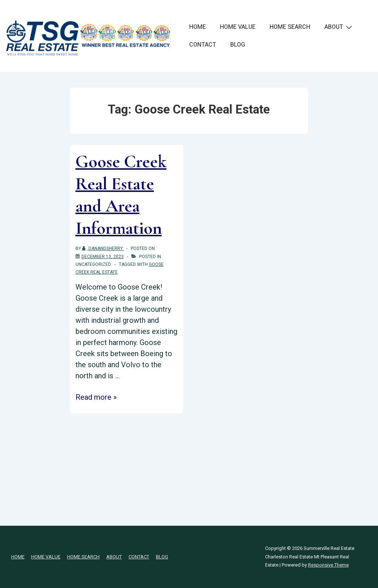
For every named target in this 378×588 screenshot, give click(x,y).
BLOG (238, 45)
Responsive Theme (328, 565)
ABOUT (339, 27)
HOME (198, 27)
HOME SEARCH (290, 27)
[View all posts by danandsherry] (103, 249)
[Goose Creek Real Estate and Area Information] (103, 257)
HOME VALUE (238, 27)
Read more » (96, 397)
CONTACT (203, 45)
